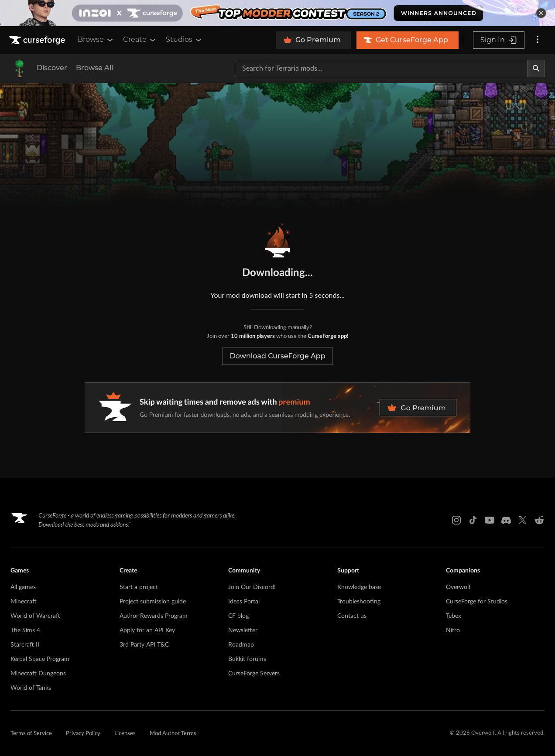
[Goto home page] (38, 40)
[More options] (538, 40)
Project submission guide (153, 602)
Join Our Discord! (252, 587)
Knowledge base (359, 587)
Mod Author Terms (173, 734)
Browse (96, 40)
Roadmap (241, 645)
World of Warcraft (35, 616)
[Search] (536, 68)
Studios (184, 40)
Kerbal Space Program (40, 659)
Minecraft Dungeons (38, 674)
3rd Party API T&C (144, 645)
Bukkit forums (247, 659)
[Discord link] (506, 520)
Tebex (454, 616)
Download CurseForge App (277, 356)
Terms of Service (31, 734)
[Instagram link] (456, 520)
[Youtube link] (490, 520)
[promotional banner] (277, 13)
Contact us (352, 616)
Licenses (125, 734)
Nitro (453, 630)
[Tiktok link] (473, 520)
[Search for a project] (381, 68)
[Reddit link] (539, 520)
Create (140, 40)
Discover (52, 68)
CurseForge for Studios (477, 602)
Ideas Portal (244, 602)
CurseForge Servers (254, 674)
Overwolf (458, 587)
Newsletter (243, 630)
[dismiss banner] (541, 13)
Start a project (139, 587)
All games (23, 587)
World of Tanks (31, 688)
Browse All (94, 68)
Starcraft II (25, 645)
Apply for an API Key (147, 630)
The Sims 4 (25, 630)
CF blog (238, 616)
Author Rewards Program (154, 616)
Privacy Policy (83, 734)
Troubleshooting (359, 602)
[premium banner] (277, 408)
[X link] (523, 520)
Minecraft (24, 602)
